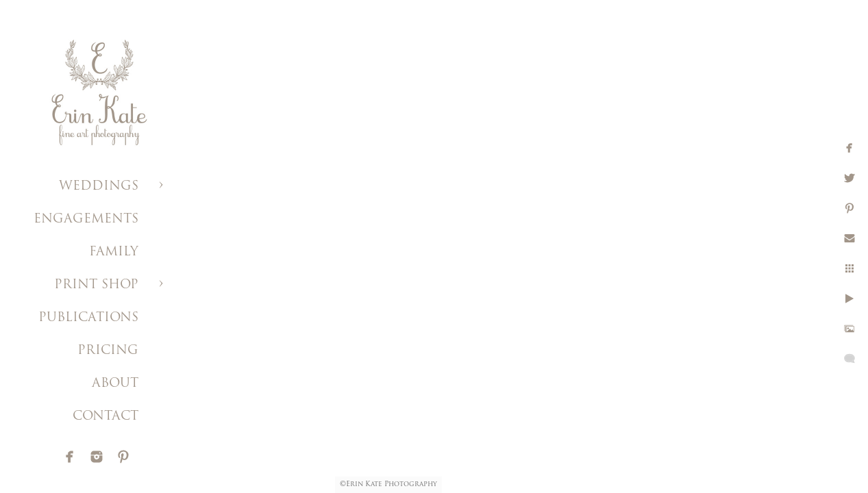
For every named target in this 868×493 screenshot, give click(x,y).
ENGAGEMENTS (86, 219)
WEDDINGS (99, 187)
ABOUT (115, 384)
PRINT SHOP (96, 285)
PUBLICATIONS (88, 318)
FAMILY (114, 252)
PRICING (108, 351)
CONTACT (106, 417)
